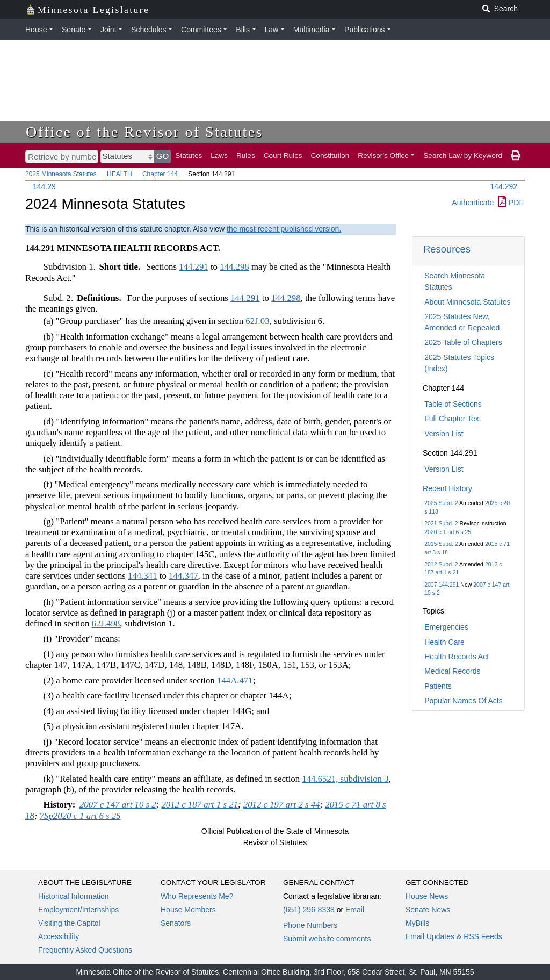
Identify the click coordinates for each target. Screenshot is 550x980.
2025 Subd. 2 (441, 503)
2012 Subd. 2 (441, 564)
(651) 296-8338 (309, 910)
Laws (219, 156)
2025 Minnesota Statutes (61, 174)
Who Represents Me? (197, 896)
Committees (201, 30)
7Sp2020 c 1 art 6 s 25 (80, 816)
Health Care (444, 642)
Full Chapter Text (453, 419)
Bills (243, 30)
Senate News (428, 910)
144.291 (194, 267)
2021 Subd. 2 (441, 523)
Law (272, 30)
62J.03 (257, 321)
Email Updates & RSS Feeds (454, 936)
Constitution (330, 156)
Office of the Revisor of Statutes (144, 132)
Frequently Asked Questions (85, 950)
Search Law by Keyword (463, 156)
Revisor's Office (383, 156)
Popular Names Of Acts (464, 701)
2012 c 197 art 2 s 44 (282, 805)
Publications (365, 30)
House (36, 30)
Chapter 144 (160, 174)
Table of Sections (453, 404)
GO (163, 156)
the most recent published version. (284, 229)
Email (355, 910)
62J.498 (106, 624)
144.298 (234, 267)
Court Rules (283, 156)
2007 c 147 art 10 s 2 (118, 805)
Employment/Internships (78, 910)
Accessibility (59, 936)
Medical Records (452, 671)
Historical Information (74, 896)
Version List (444, 434)
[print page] (516, 156)
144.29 (44, 186)
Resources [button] (447, 249)
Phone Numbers (310, 925)
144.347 (183, 576)
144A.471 (235, 680)
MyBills (417, 923)
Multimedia (312, 30)
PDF (511, 203)
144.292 (504, 186)
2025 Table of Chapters (463, 342)
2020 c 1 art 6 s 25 (448, 532)
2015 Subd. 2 (441, 544)
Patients (438, 686)
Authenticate (473, 203)
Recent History (447, 488)
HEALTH (119, 174)
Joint (108, 30)
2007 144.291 (442, 585)
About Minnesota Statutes (467, 302)
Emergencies (446, 627)
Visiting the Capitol (69, 923)
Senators (176, 923)
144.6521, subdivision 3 (345, 779)
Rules (246, 156)
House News (427, 896)
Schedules (149, 30)
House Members (188, 910)
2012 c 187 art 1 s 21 (200, 805)
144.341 (143, 576)
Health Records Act (457, 657)
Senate (74, 30)
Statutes (189, 156)
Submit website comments (327, 939)
